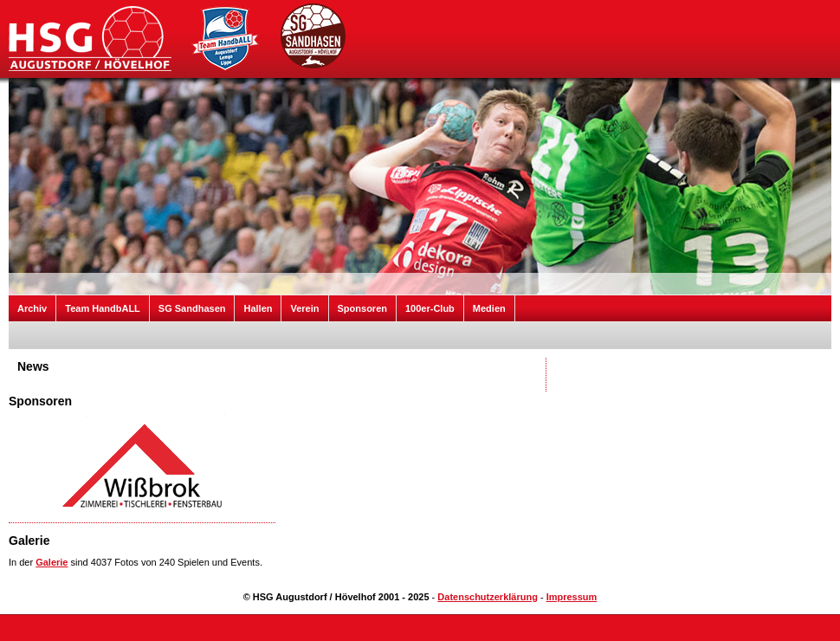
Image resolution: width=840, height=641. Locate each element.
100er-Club (430, 308)
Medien (489, 308)
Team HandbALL (103, 308)
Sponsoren (362, 308)
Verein (304, 308)
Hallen (258, 308)
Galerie (52, 562)
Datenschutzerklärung (488, 597)
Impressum (572, 597)
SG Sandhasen (192, 308)
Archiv (32, 308)
